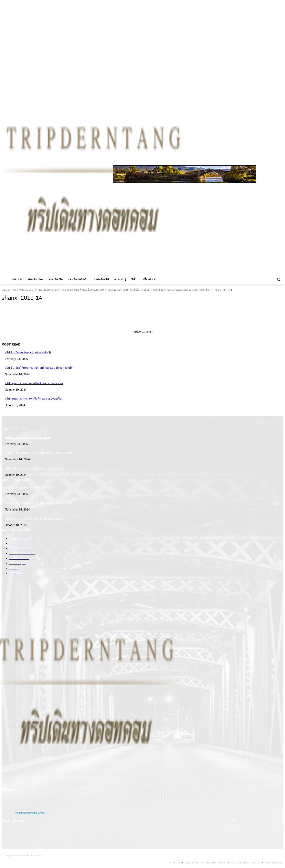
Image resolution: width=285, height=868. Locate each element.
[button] (279, 279)
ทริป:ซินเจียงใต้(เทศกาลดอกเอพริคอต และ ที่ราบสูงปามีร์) (39, 368)
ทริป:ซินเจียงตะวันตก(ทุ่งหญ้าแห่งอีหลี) (28, 352)
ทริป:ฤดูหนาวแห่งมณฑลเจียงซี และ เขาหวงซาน (34, 383)
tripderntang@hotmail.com (30, 813)
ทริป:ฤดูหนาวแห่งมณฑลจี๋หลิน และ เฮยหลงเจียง (34, 399)
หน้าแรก (6, 290)
